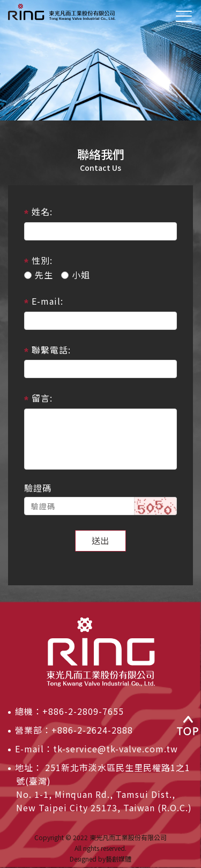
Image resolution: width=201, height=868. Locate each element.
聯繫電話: (51, 350)
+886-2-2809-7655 (83, 711)
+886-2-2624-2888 (92, 730)
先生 (39, 275)
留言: (42, 398)
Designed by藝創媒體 (100, 859)
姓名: (42, 212)
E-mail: (47, 301)
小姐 (76, 275)
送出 (101, 540)
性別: (42, 260)
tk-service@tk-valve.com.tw (116, 749)
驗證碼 (38, 488)
